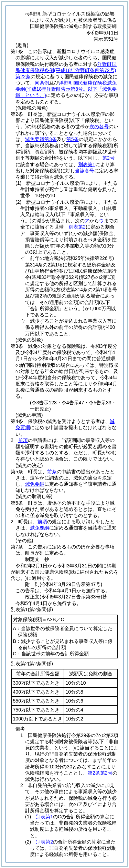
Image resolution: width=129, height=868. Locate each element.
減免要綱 (35, 484)
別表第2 (77, 227)
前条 (52, 472)
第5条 (73, 139)
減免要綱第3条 (41, 139)
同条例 (42, 83)
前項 (23, 440)
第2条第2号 (100, 773)
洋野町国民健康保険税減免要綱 (66, 89)
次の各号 (99, 127)
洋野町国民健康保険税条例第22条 (66, 70)
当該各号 (85, 171)
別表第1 (44, 817)
